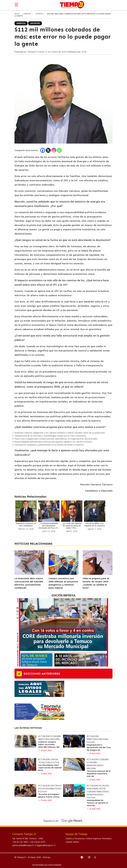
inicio (17, 14)
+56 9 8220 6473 (37, 842)
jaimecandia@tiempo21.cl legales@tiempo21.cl (34, 845)
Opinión (39, 14)
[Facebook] (43, 150)
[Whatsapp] (59, 150)
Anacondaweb (55, 865)
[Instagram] (54, 150)
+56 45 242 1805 (20, 842)
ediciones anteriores (42, 674)
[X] (48, 150)
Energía (28, 14)
